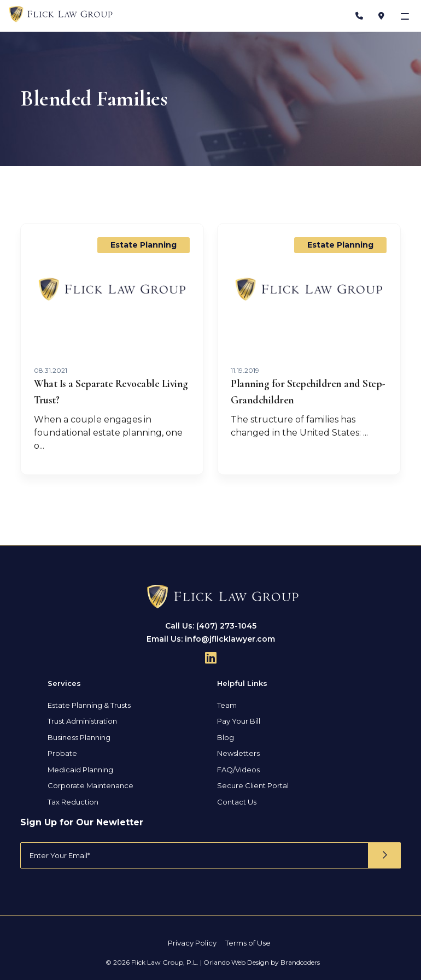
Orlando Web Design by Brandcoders (262, 962)
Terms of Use (248, 943)
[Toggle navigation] (406, 16)
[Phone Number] (359, 16)
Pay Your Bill (239, 721)
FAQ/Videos (238, 769)
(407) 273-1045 (226, 625)
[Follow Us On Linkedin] (211, 657)
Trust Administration (82, 721)
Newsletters (238, 753)
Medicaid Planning (80, 769)
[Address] (381, 16)
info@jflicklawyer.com (230, 638)
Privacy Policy (192, 943)
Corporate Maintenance (90, 785)
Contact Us (237, 801)
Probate (62, 753)
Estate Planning (144, 245)
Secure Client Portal (253, 785)
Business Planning (79, 737)
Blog (226, 737)
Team (227, 705)
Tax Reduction (73, 801)
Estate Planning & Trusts (89, 705)
